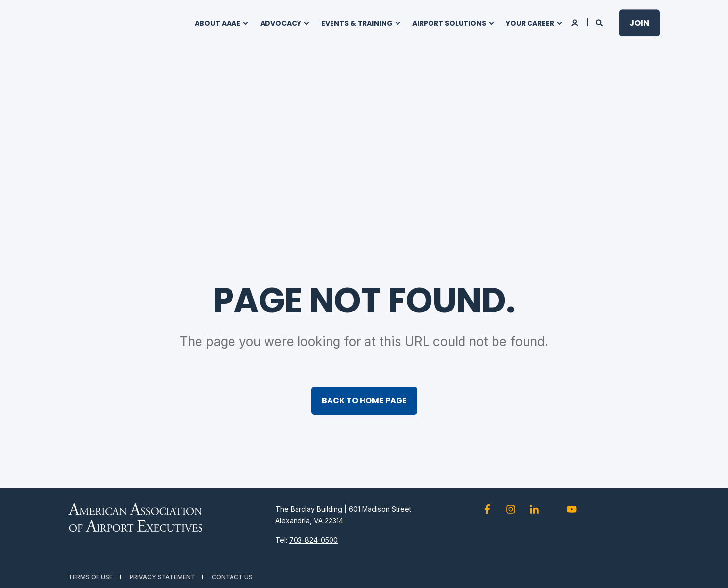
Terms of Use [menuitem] (91, 577)
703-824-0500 (314, 540)
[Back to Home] (118, 23)
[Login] (576, 22)
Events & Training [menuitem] (357, 23)
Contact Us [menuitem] (232, 577)
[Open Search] (600, 22)
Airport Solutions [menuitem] (449, 23)
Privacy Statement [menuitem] (162, 577)
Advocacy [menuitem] (281, 23)
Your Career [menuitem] (530, 23)
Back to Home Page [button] (364, 400)
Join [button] (639, 23)
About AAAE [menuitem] (217, 23)
